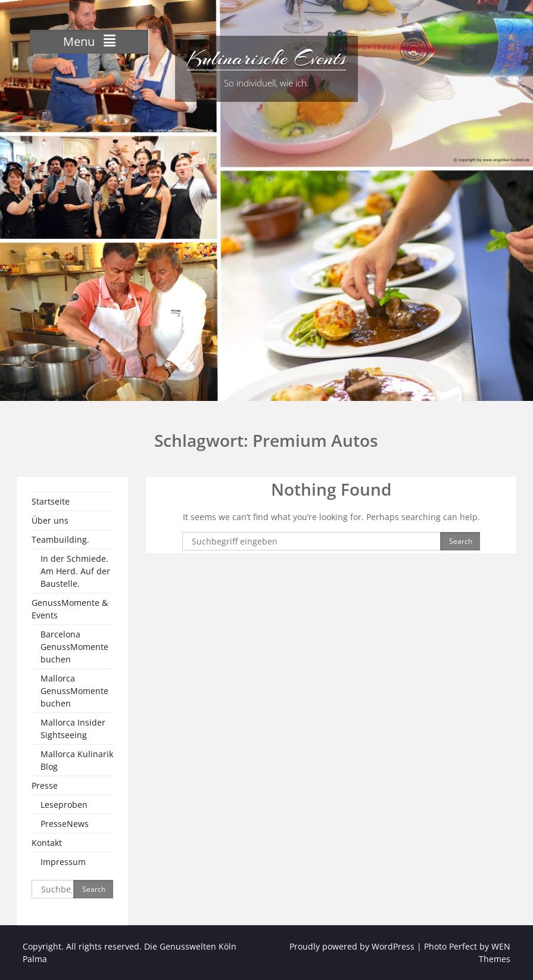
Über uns (50, 520)
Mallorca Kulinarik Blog (77, 760)
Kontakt (47, 843)
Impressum (63, 862)
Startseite (51, 501)
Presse (45, 785)
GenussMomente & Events (70, 609)
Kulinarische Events (266, 58)
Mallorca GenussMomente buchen (74, 691)
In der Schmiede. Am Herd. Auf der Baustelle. (75, 571)
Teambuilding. (60, 539)
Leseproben (64, 805)
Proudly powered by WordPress (352, 946)
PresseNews (65, 824)
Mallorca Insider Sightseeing (73, 729)
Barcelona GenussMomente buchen (74, 647)
